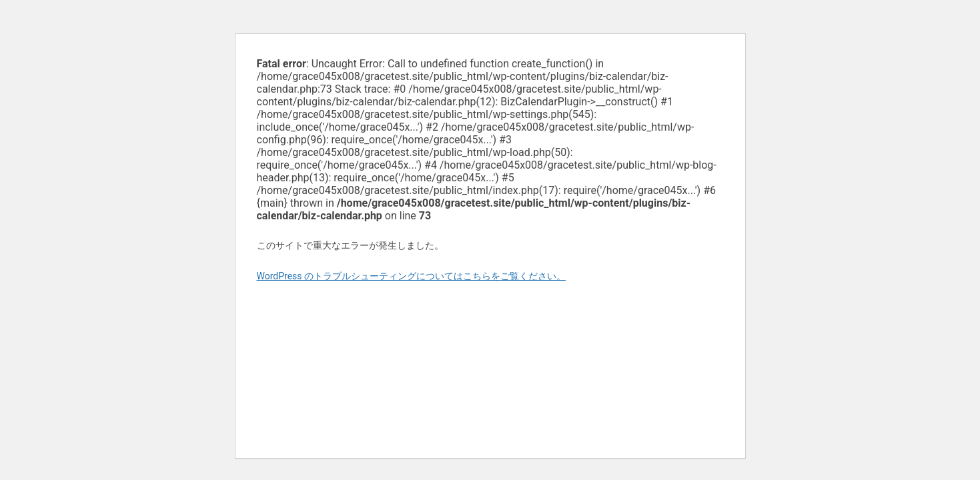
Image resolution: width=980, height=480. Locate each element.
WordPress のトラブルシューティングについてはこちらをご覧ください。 (412, 276)
